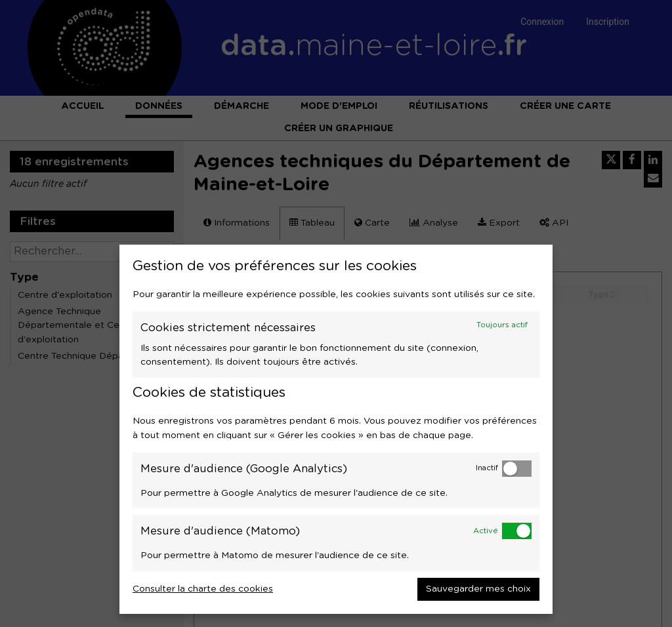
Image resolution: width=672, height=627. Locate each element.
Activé (486, 531)
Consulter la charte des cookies (203, 589)
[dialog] (336, 429)
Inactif (487, 468)
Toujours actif (502, 325)
